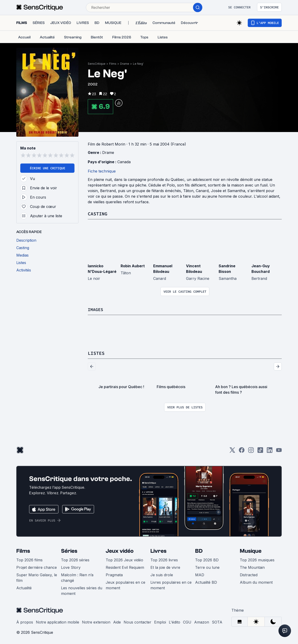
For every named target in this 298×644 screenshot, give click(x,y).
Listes (96, 353)
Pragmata (114, 574)
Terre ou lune (207, 567)
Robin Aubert (133, 266)
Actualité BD (206, 582)
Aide (117, 622)
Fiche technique (102, 171)
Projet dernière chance (37, 567)
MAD (200, 574)
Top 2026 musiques (257, 559)
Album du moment (256, 582)
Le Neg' (138, 64)
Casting (98, 214)
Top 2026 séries (75, 559)
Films (113, 64)
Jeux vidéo (120, 551)
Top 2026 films (29, 559)
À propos (25, 622)
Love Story (71, 567)
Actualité (24, 587)
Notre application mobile (58, 622)
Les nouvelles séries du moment (82, 590)
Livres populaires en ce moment (171, 585)
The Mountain (252, 567)
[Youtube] (279, 451)
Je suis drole (162, 574)
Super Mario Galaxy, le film (37, 577)
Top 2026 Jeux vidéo (124, 559)
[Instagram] (251, 451)
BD (199, 551)
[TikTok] (260, 451)
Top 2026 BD (207, 559)
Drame (125, 64)
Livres (158, 551)
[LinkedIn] (270, 451)
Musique (251, 551)
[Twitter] (232, 451)
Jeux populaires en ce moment (125, 585)
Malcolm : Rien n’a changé (77, 577)
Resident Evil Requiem (125, 567)
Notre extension (96, 622)
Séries (69, 551)
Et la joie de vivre (165, 567)
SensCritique (97, 64)
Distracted (249, 574)
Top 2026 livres (164, 559)
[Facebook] (242, 451)
